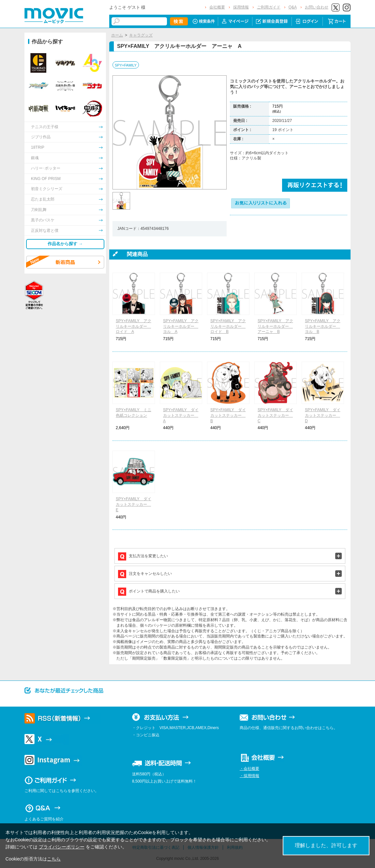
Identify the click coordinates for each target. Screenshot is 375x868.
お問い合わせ (317, 7)
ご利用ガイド (269, 7)
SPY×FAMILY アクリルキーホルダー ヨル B (323, 326)
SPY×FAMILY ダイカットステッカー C (275, 415)
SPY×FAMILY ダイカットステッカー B (228, 415)
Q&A (293, 7)
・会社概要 (249, 769)
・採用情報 (249, 776)
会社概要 (217, 7)
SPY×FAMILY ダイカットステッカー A (181, 415)
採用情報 (241, 7)
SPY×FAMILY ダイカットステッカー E (134, 504)
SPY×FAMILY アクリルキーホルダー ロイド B (228, 326)
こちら (54, 859)
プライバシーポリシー (62, 847)
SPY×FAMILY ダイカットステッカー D (323, 415)
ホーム (117, 35)
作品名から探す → (65, 244)
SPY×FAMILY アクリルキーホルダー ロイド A (134, 326)
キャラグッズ (141, 35)
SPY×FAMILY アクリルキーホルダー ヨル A (181, 326)
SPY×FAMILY (126, 65)
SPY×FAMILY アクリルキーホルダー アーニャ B (275, 326)
